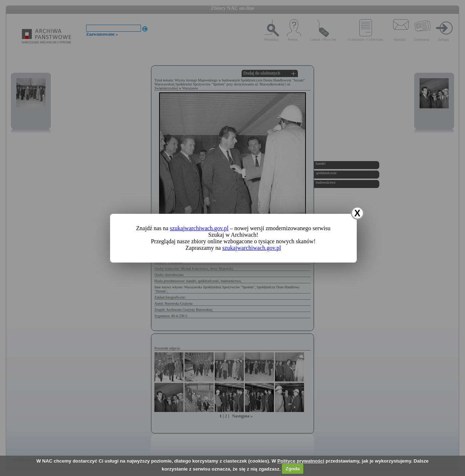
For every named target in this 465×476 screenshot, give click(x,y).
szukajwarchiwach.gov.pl (199, 228)
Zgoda (293, 469)
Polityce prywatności (301, 461)
